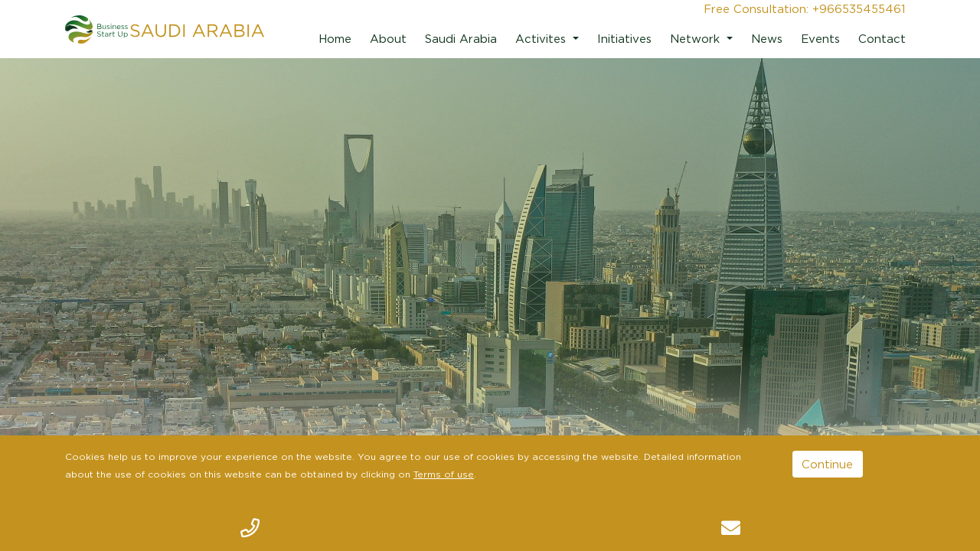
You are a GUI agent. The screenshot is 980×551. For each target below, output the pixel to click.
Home (335, 38)
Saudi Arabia (461, 38)
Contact (882, 38)
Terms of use (444, 474)
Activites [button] (542, 38)
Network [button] (697, 38)
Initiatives (624, 38)
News (767, 38)
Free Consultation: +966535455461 (805, 8)
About (388, 38)
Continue (827, 464)
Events (820, 38)
